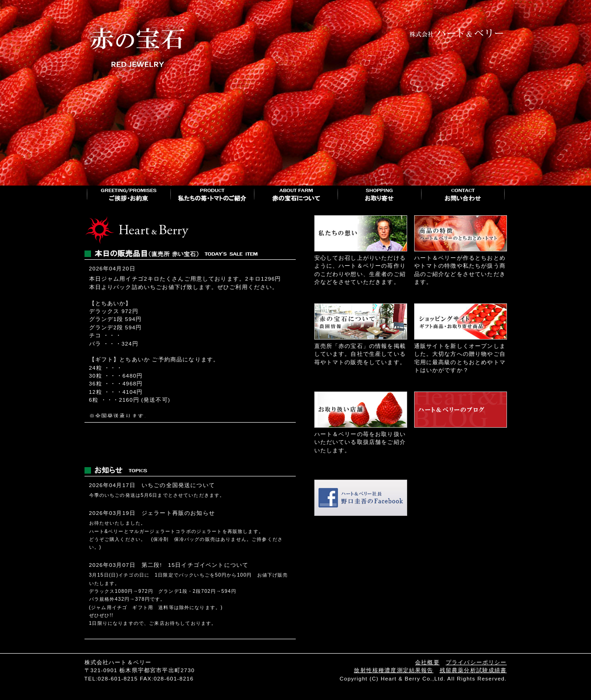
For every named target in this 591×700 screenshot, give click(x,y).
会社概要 (427, 662)
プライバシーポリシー (476, 662)
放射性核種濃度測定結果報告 (393, 670)
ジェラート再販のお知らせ (178, 513)
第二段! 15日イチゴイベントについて (195, 565)
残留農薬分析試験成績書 (473, 670)
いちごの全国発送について (178, 485)
